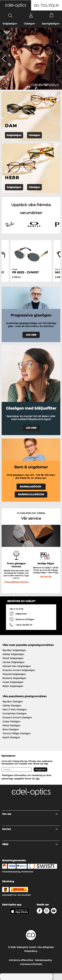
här (38, 779)
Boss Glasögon (11, 729)
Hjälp (30, 844)
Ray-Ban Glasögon (13, 701)
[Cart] (52, 15)
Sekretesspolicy (43, 960)
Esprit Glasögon (11, 737)
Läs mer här (46, 576)
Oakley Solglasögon (13, 654)
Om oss (30, 814)
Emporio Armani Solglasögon (19, 670)
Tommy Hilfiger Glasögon (17, 733)
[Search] (10, 15)
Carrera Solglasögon (13, 662)
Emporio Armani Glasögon (17, 717)
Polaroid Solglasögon (14, 674)
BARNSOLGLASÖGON (31, 494)
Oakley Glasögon (12, 705)
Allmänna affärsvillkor (21, 960)
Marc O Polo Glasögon (15, 709)
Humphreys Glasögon (15, 713)
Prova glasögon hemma (16, 582)
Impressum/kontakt (31, 964)
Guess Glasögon (11, 721)
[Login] (31, 15)
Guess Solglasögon (13, 682)
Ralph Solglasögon (13, 686)
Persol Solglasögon (13, 658)
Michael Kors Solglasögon (17, 666)
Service (30, 829)
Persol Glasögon (11, 725)
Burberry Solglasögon (14, 678)
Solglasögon (10, 24)
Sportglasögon (51, 24)
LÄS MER (31, 335)
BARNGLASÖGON (31, 487)
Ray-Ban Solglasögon (14, 650)
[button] (16, 5)
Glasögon (29, 24)
